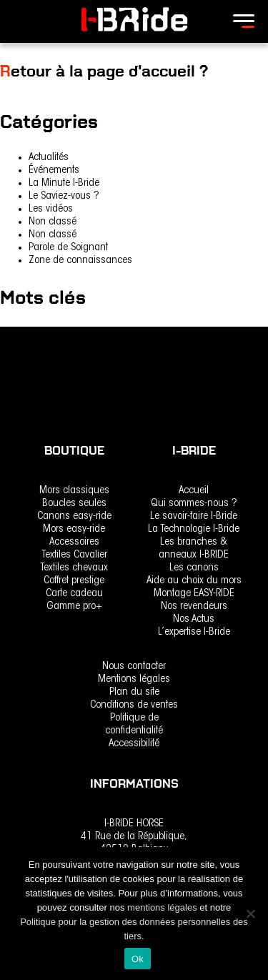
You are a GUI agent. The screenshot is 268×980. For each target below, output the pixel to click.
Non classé (53, 222)
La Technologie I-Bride (194, 529)
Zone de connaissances (80, 261)
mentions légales (163, 907)
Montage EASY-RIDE (194, 594)
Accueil (194, 491)
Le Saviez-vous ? (64, 196)
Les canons (194, 568)
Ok (138, 959)
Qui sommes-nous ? (194, 504)
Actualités (49, 158)
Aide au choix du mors (194, 581)
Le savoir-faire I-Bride (194, 516)
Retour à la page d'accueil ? (104, 71)
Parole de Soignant (68, 248)
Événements (54, 170)
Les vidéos (51, 209)
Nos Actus (194, 619)
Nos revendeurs (194, 607)
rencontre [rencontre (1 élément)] (21, 335)
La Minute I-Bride (64, 183)
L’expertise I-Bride (194, 632)
